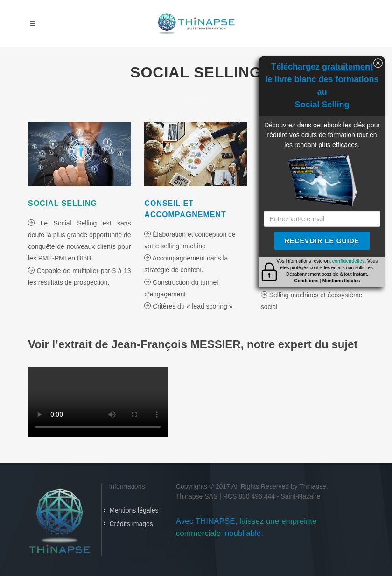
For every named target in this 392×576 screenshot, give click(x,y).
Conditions (306, 281)
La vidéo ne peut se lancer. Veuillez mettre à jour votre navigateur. (98, 402)
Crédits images (131, 524)
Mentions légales (134, 510)
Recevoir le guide (322, 241)
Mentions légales (341, 281)
